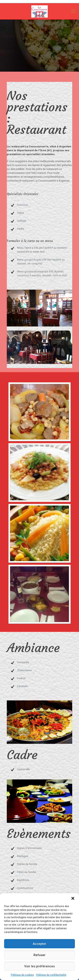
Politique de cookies (22, 975)
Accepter (39, 944)
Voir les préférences (39, 966)
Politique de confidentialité (51, 975)
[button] (73, 898)
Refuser (39, 955)
